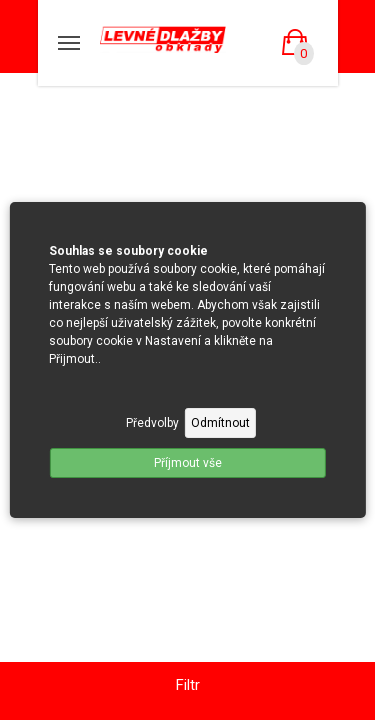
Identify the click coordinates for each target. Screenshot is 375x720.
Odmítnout (220, 423)
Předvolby (152, 423)
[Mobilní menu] (69, 43)
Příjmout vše (188, 463)
